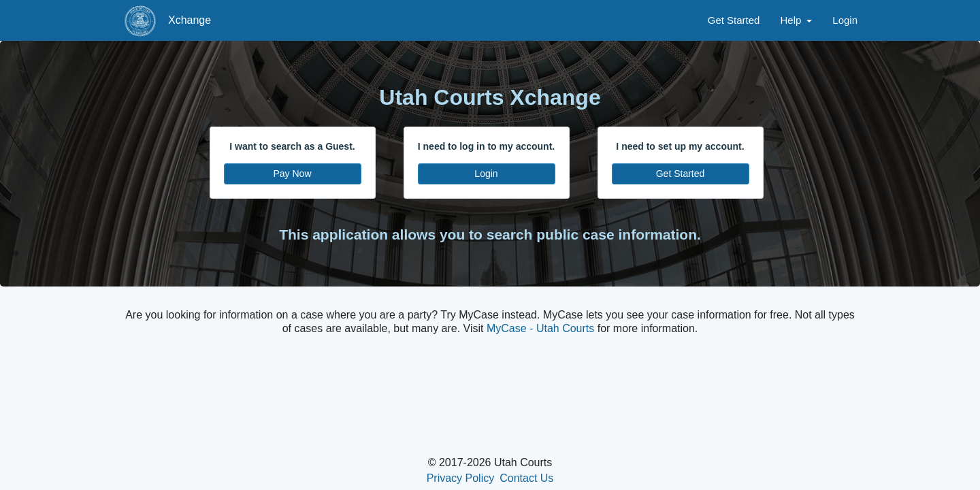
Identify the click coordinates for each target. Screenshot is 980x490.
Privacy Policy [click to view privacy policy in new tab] (461, 478)
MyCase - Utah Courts (540, 328)
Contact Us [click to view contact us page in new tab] (526, 478)
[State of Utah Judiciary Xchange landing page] (140, 20)
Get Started (734, 20)
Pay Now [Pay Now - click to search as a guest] (292, 174)
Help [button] (792, 20)
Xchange (190, 20)
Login (845, 20)
